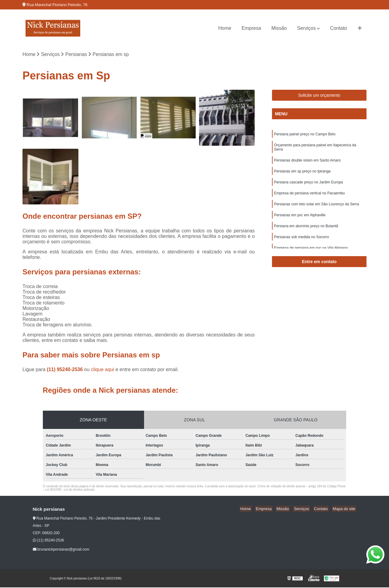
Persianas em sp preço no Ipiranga (302, 174)
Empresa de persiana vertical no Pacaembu (310, 197)
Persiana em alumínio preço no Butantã (306, 232)
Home (225, 28)
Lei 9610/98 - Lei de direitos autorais (70, 490)
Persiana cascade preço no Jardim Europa (309, 186)
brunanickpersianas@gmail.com (61, 550)
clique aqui (103, 370)
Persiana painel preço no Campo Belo (305, 135)
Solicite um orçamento (319, 96)
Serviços (306, 28)
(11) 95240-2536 (65, 370)
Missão (279, 28)
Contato (339, 28)
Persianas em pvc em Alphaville (300, 220)
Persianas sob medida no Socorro (302, 243)
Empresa (251, 28)
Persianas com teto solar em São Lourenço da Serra (317, 209)
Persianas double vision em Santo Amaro (307, 162)
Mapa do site (345, 509)
